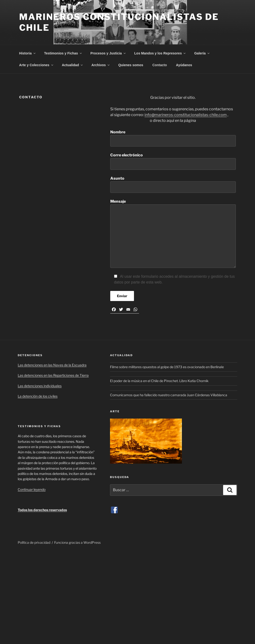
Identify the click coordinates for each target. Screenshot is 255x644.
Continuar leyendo (32, 489)
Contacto (160, 65)
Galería (202, 53)
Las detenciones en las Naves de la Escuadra (52, 365)
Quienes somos (131, 65)
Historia (28, 53)
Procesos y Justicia (108, 53)
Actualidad (73, 65)
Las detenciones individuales (40, 386)
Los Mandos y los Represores (160, 53)
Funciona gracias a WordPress (77, 542)
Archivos (101, 65)
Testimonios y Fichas (63, 53)
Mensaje (173, 233)
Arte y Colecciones (37, 65)
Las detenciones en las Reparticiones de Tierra (53, 375)
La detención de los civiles (38, 396)
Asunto (173, 184)
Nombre (173, 138)
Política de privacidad (34, 542)
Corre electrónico (173, 161)
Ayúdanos (184, 65)
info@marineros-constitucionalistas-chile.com (186, 115)
